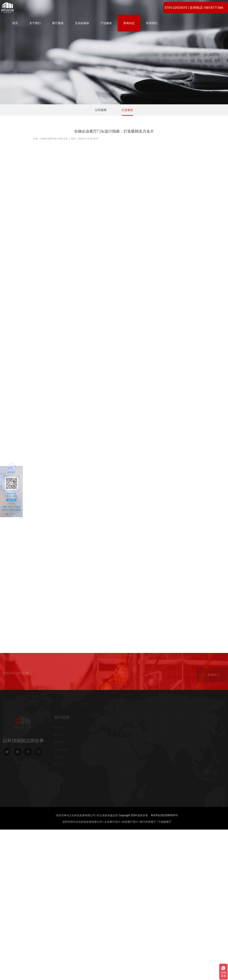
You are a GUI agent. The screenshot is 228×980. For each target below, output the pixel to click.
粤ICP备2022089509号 (164, 815)
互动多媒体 (82, 23)
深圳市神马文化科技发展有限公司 (82, 822)
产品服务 (106, 23)
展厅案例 (58, 23)
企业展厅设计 (112, 822)
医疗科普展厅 (148, 822)
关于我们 (35, 23)
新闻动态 (129, 23)
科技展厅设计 (130, 822)
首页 (15, 23)
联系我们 (152, 23)
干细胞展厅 (165, 822)
